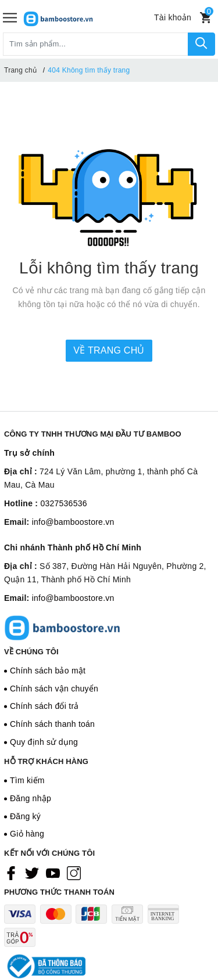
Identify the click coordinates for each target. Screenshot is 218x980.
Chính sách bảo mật (48, 671)
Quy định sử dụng (44, 742)
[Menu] (10, 18)
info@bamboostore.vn (73, 522)
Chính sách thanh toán (52, 724)
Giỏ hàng (27, 834)
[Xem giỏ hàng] (206, 18)
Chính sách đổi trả (44, 706)
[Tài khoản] (173, 17)
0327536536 (63, 503)
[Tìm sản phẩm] (96, 44)
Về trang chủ (109, 350)
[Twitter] (32, 873)
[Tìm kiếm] (201, 44)
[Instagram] (74, 873)
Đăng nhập (31, 798)
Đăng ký (25, 816)
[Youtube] (53, 873)
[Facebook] (11, 873)
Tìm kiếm (27, 780)
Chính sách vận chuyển (54, 689)
